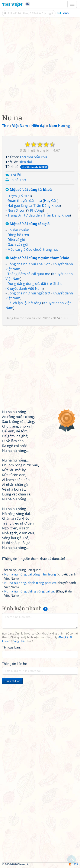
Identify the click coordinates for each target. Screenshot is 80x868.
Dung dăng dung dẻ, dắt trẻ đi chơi (35, 284)
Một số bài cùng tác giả (28, 224)
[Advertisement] (40, 64)
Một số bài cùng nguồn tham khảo (37, 258)
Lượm (12, 196)
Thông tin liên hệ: (15, 664)
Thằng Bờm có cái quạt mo (29, 274)
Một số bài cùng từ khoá (29, 190)
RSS (73, 864)
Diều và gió (16, 240)
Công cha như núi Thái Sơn (29, 264)
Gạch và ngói (18, 245)
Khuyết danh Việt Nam (25, 288)
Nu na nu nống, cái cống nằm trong (30, 574)
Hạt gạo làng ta (20, 205)
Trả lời (16, 175)
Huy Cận (51, 201)
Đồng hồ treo (18, 235)
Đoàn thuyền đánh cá (25, 201)
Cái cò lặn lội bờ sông (24, 303)
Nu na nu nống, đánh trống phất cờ (30, 583)
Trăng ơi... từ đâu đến (25, 215)
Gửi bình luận (12, 681)
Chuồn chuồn (18, 230)
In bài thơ (18, 180)
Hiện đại (25, 162)
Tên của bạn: (11, 647)
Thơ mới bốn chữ (33, 157)
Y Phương (35, 210)
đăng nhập (19, 641)
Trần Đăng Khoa (47, 205)
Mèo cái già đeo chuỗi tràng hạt (33, 249)
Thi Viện (12, 4)
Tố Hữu (25, 196)
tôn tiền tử (27, 318)
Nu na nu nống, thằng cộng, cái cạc (30, 591)
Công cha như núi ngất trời (29, 293)
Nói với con (16, 210)
